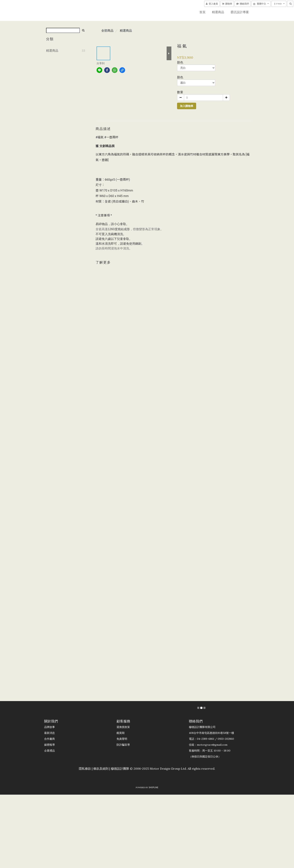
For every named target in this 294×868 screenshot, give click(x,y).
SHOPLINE (154, 787)
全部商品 (107, 30)
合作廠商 (50, 739)
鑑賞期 (121, 733)
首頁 (202, 12)
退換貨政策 (123, 727)
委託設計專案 (240, 12)
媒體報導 (50, 745)
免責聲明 (122, 739)
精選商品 (218, 12)
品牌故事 (50, 727)
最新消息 (50, 733)
